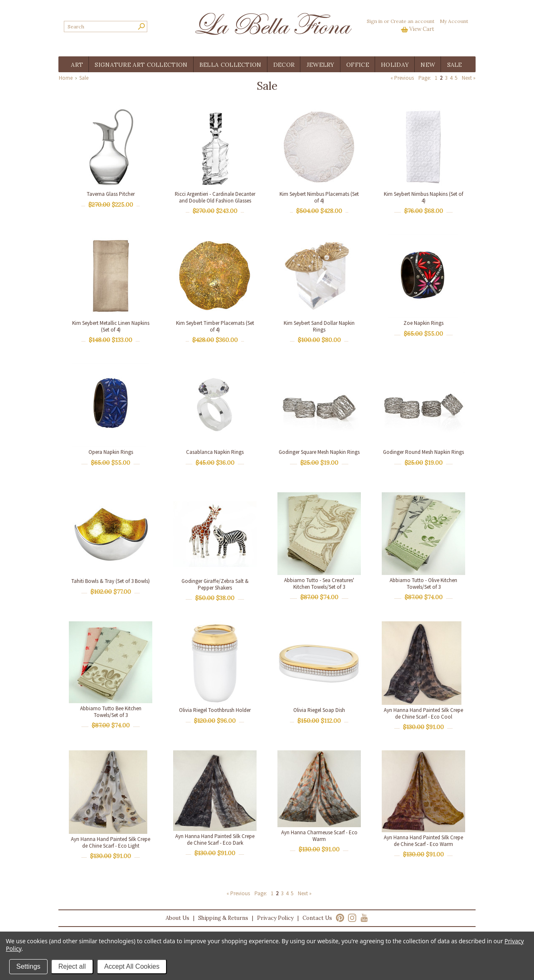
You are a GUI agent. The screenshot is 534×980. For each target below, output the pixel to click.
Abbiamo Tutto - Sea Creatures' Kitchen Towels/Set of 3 (319, 584)
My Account (454, 21)
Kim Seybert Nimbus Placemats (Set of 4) (319, 197)
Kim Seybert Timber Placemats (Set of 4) (215, 326)
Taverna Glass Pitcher (111, 194)
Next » (469, 78)
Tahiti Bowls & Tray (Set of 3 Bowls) (111, 581)
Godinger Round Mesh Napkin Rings (423, 452)
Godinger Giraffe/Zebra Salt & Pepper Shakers (215, 584)
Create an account (412, 21)
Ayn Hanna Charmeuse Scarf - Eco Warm (319, 836)
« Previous (402, 78)
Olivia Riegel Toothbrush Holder (215, 710)
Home (66, 78)
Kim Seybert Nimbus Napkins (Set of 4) (423, 197)
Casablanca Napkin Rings (215, 452)
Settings (28, 966)
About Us (178, 918)
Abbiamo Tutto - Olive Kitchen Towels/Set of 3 (423, 584)
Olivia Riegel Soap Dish (319, 710)
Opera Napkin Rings (111, 452)
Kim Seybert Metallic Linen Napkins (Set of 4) (111, 326)
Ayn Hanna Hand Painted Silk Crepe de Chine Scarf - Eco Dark (215, 839)
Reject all (72, 966)
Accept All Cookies (132, 966)
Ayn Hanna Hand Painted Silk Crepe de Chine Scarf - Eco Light (111, 842)
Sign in (375, 21)
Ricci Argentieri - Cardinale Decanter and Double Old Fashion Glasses (215, 197)
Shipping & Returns (223, 918)
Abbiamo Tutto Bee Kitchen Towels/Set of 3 (111, 712)
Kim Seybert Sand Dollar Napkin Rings (319, 326)
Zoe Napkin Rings (423, 323)
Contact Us (317, 918)
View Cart (422, 29)
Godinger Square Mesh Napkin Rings (319, 452)
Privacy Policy (275, 918)
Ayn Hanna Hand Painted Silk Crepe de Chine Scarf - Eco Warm (423, 841)
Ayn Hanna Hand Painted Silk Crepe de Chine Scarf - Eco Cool (423, 713)
